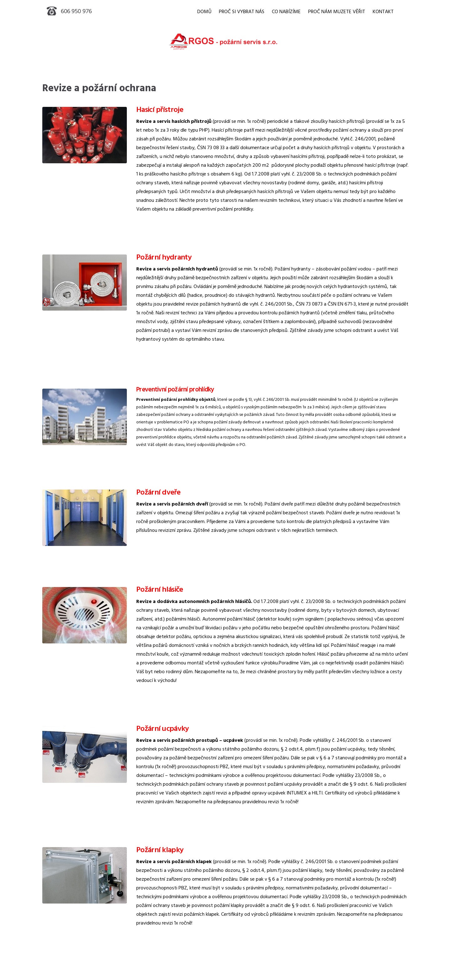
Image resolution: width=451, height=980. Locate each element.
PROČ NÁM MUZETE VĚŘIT (337, 12)
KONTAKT (383, 12)
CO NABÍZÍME (286, 12)
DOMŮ (204, 12)
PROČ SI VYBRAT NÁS (242, 12)
